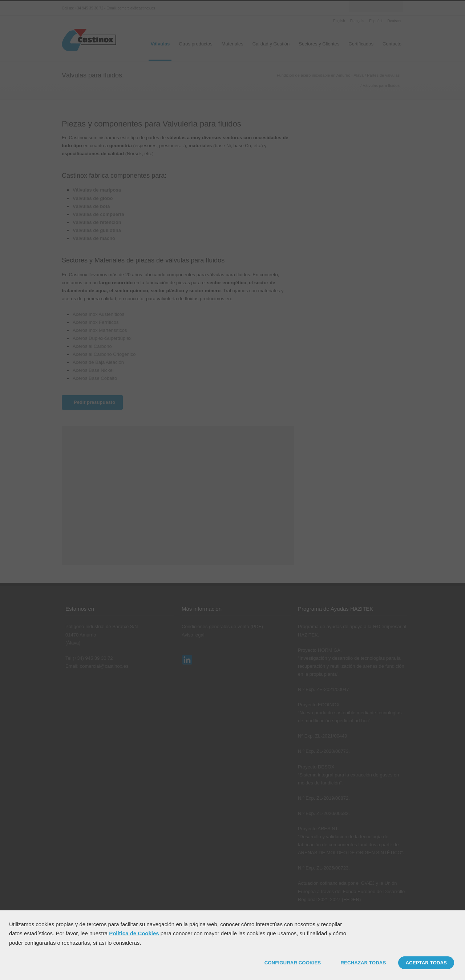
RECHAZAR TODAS (363, 963)
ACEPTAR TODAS (426, 963)
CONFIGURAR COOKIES (293, 963)
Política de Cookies (134, 933)
